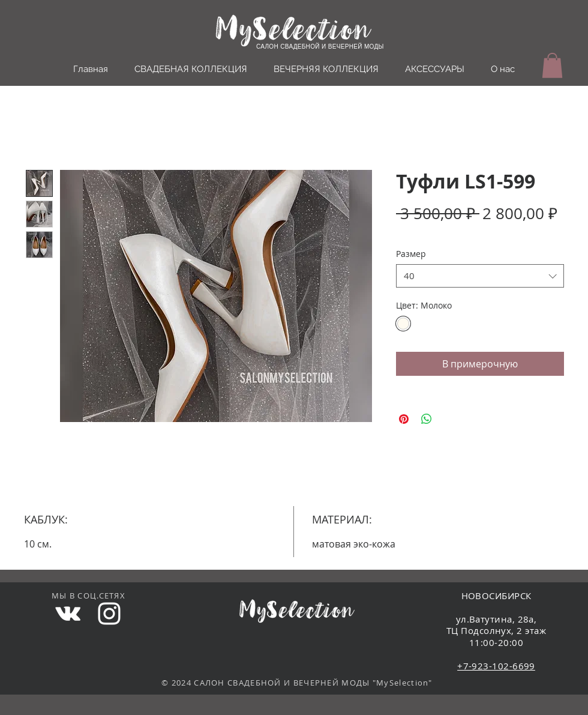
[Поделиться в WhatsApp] (427, 419)
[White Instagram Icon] (109, 614)
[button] (552, 65)
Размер (411, 254)
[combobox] (480, 276)
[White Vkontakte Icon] (68, 614)
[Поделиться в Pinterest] (404, 419)
